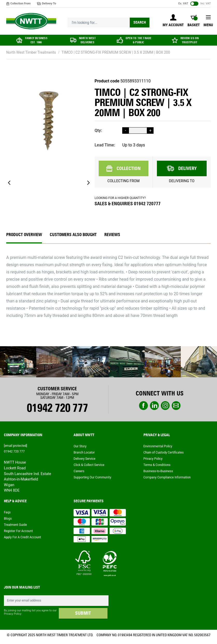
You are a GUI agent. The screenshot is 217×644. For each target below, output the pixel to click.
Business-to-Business (158, 471)
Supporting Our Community (92, 477)
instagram (165, 406)
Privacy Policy (153, 459)
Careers (79, 471)
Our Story (80, 446)
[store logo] (31, 21)
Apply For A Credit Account (22, 537)
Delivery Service (84, 459)
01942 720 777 (57, 408)
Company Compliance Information (167, 477)
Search (140, 22)
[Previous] (9, 183)
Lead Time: (105, 145)
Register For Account (18, 531)
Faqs (7, 512)
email (176, 406)
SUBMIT (83, 613)
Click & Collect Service (89, 465)
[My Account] (173, 21)
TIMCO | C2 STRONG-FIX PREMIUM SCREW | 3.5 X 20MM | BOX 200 (116, 52)
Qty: (98, 130)
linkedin (154, 406)
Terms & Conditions (157, 465)
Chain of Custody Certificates (164, 452)
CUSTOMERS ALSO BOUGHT (73, 235)
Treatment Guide (15, 525)
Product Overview (24, 235)
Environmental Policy (158, 446)
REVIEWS (112, 235)
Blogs (8, 519)
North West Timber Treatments (31, 52)
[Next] (88, 183)
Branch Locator (84, 452)
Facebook (143, 406)
